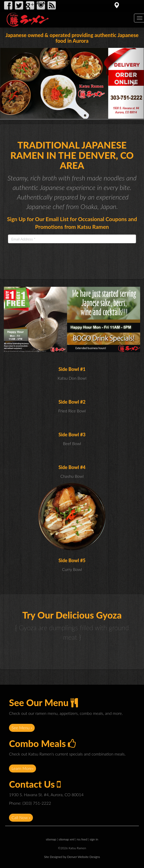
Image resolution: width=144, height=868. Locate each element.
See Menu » (22, 728)
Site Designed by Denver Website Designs (72, 857)
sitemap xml (66, 839)
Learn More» (22, 768)
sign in (94, 839)
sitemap (51, 839)
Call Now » (21, 817)
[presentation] (47, 257)
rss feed (82, 839)
